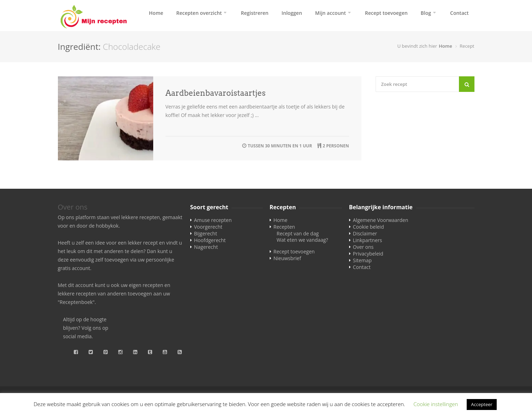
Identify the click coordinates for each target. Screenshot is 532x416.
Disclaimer (365, 233)
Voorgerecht (208, 227)
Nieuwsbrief (287, 258)
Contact (459, 13)
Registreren (255, 13)
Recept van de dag (298, 233)
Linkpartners (368, 240)
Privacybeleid (368, 254)
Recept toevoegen (386, 13)
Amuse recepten (213, 220)
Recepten (284, 227)
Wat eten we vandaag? (303, 240)
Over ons (363, 247)
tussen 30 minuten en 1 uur (280, 146)
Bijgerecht (206, 233)
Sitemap (362, 260)
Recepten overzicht (199, 13)
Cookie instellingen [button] (436, 404)
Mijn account (331, 13)
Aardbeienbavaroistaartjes (216, 93)
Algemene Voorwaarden (381, 220)
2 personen (336, 146)
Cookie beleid (369, 227)
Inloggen (292, 13)
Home (156, 13)
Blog (426, 13)
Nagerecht (206, 247)
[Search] (467, 84)
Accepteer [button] (482, 404)
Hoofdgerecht (210, 240)
